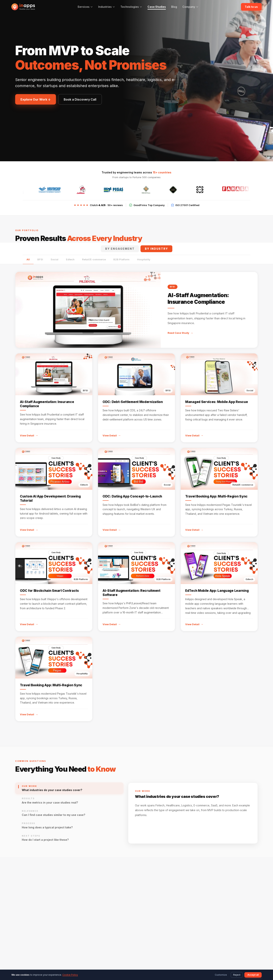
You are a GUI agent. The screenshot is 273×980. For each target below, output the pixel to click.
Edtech (70, 259)
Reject (237, 975)
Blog (174, 7)
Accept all (253, 975)
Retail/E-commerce (94, 259)
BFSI (40, 259)
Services (85, 7)
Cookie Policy (70, 975)
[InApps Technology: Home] (23, 7)
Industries (107, 7)
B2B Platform (121, 259)
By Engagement (120, 249)
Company (190, 7)
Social (55, 259)
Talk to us (251, 7)
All (28, 259)
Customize (221, 975)
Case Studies (157, 7)
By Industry (156, 249)
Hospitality (144, 259)
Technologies (131, 7)
